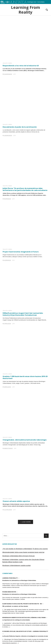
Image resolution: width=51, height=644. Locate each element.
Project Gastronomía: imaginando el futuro (21, 252)
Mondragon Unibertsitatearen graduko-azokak (16, 565)
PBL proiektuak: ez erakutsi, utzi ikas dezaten (15, 606)
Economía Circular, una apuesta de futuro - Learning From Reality (25, 631)
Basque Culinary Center (20, 257)
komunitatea (41, 2)
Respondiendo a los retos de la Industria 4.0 (21, 66)
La (4, 130)
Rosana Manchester (9, 592)
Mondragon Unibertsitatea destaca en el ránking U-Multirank (24, 618)
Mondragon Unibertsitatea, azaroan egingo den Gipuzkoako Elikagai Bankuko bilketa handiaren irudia (23, 561)
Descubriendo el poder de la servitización (20, 127)
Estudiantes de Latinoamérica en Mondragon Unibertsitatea (19, 580)
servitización (8, 130)
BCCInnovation (7, 257)
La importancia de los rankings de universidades (16, 620)
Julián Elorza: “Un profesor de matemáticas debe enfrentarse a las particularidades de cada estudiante (25, 189)
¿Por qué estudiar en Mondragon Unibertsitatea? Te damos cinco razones (25, 549)
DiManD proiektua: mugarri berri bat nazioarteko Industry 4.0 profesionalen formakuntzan (23, 313)
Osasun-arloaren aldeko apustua (17, 500)
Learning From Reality (25, 10)
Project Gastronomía (9, 255)
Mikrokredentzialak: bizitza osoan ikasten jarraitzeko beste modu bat (23, 552)
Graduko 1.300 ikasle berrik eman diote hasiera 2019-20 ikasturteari (25, 376)
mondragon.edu (32, 2)
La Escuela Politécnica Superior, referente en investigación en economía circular (25, 636)
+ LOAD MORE (26, 522)
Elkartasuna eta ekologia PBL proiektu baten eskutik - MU (22, 604)
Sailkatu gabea (7, 63)
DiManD (17, 319)
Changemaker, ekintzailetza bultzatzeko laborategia (25, 439)
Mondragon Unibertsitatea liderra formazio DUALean (19, 556)
